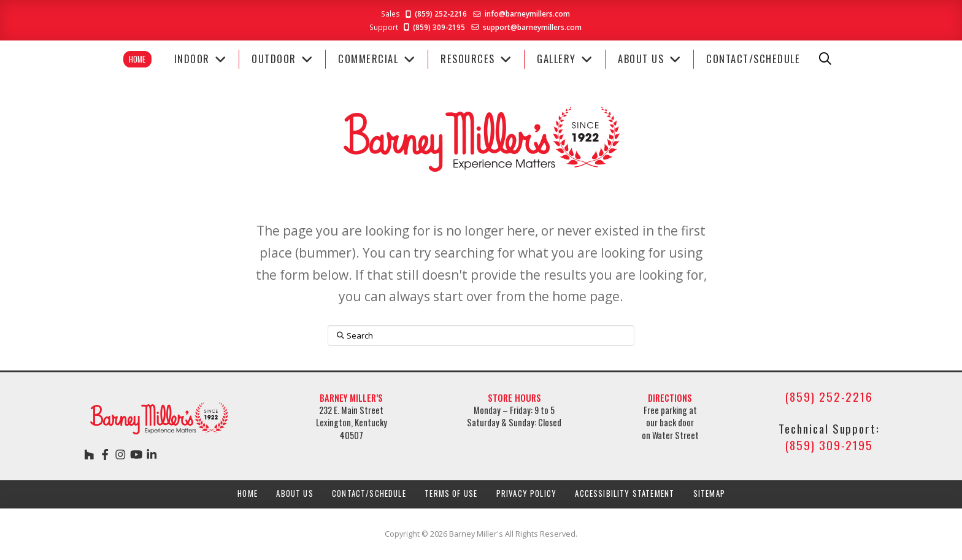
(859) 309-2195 (433, 27)
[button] (825, 59)
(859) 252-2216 (435, 13)
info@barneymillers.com (527, 13)
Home (137, 59)
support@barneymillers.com (532, 27)
